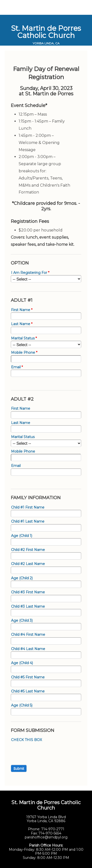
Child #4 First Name (28, 635)
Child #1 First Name (28, 507)
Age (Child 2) (22, 578)
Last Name (22, 324)
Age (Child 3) (22, 621)
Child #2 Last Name (28, 564)
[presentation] (48, 752)
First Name (22, 310)
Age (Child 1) (22, 536)
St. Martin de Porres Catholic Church (46, 32)
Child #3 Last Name (28, 607)
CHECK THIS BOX (26, 740)
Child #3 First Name (28, 592)
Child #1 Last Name (28, 522)
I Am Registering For (30, 273)
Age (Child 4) (22, 663)
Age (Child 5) (22, 705)
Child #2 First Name (28, 550)
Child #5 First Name (28, 677)
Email (17, 367)
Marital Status (24, 338)
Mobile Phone (24, 353)
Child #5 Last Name (28, 691)
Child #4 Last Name (28, 649)
